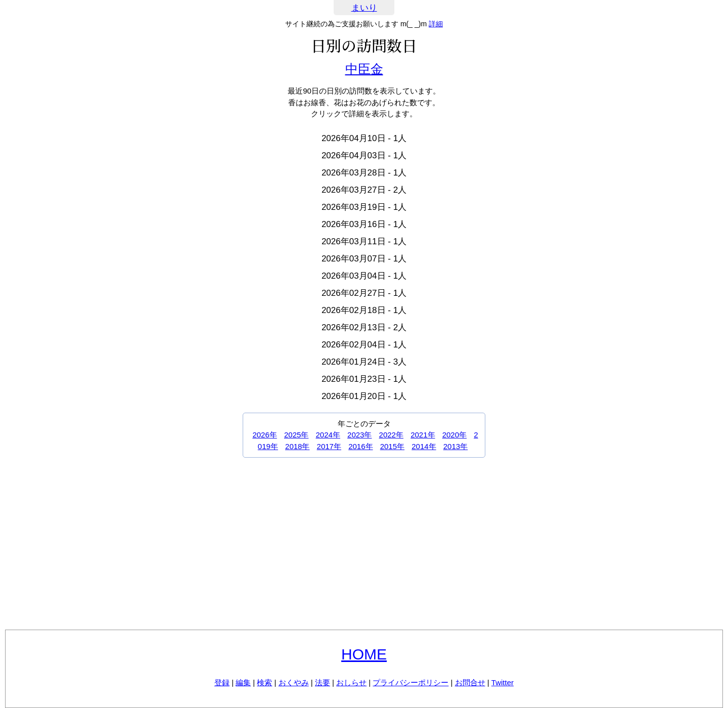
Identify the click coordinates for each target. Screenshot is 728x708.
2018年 (297, 446)
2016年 (360, 446)
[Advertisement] (364, 544)
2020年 (454, 435)
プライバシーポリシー (411, 682)
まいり (364, 8)
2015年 (392, 446)
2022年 (391, 435)
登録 (222, 682)
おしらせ (351, 682)
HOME (364, 654)
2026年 (264, 435)
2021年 (423, 435)
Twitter (503, 682)
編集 (243, 682)
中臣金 (364, 69)
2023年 (359, 435)
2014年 (424, 446)
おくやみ (294, 682)
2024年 (328, 435)
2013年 (456, 446)
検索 (264, 682)
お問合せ (470, 682)
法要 (323, 682)
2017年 (329, 446)
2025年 (296, 435)
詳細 (436, 24)
